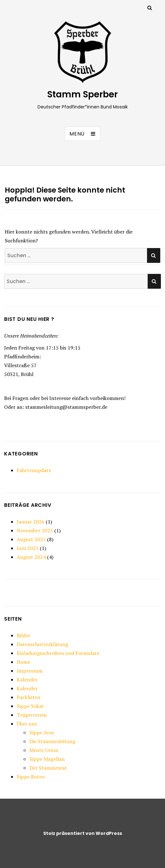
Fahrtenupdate (34, 470)
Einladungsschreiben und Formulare (58, 653)
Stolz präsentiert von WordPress (83, 833)
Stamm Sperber (82, 94)
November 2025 (35, 530)
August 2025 (31, 539)
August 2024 (31, 557)
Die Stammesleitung (52, 741)
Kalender (27, 680)
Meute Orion (44, 750)
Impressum (30, 671)
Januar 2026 (31, 522)
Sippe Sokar (30, 706)
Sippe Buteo (31, 777)
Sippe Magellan (47, 759)
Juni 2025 (28, 548)
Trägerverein (32, 715)
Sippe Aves (42, 732)
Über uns (27, 724)
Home (24, 662)
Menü (77, 134)
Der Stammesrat (48, 768)
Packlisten (29, 697)
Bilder (24, 635)
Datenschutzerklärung (42, 644)
